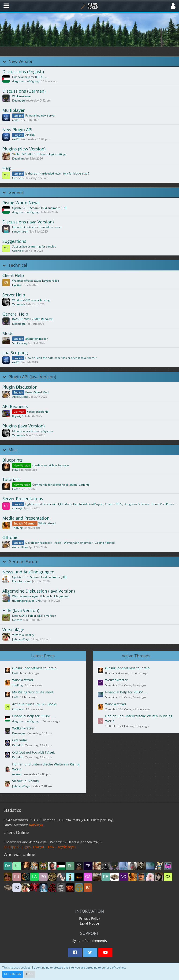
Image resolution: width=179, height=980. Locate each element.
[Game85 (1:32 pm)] (88, 877)
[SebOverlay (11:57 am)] (97, 877)
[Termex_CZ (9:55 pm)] (61, 888)
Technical (18, 265)
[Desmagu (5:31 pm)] (115, 866)
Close (30, 974)
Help (7, 168)
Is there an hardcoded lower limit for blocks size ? (57, 173)
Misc (13, 450)
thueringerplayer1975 (26, 601)
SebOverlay (20, 343)
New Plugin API (17, 130)
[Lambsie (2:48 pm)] (34, 877)
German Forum (23, 562)
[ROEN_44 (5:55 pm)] (79, 866)
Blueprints (13, 460)
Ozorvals (18, 178)
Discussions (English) (23, 72)
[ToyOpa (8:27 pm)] (79, 888)
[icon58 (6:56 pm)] (88, 888)
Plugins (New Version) (24, 149)
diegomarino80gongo (26, 81)
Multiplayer (13, 110)
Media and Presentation (26, 518)
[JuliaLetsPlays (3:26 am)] (26, 888)
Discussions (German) (24, 91)
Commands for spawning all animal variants (61, 485)
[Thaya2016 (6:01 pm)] (70, 866)
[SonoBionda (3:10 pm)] (8, 877)
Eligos (26, 847)
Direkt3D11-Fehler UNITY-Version (34, 616)
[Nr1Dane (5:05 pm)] (132, 866)
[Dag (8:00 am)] (141, 877)
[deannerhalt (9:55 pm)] (70, 888)
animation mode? (37, 339)
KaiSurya (36, 825)
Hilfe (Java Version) (21, 610)
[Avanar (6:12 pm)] (52, 866)
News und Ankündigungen (28, 572)
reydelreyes (67, 847)
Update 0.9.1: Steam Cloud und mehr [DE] (39, 577)
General (16, 192)
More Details (13, 974)
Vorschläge (13, 630)
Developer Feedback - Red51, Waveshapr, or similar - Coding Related (70, 543)
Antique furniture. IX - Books (34, 704)
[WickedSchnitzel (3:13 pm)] (168, 866)
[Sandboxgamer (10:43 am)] (115, 877)
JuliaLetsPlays (21, 639)
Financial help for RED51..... (30, 77)
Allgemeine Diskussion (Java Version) (39, 591)
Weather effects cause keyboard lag (36, 281)
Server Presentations (23, 499)
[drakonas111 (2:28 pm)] (52, 877)
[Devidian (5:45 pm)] (97, 866)
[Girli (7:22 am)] (159, 877)
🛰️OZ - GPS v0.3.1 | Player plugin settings (39, 154)
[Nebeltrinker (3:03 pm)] (26, 877)
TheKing (17, 528)
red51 (16, 120)
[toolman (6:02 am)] (17, 888)
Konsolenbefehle (38, 412)
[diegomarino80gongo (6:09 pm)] (61, 866)
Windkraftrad (47, 523)
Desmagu (19, 100)
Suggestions (14, 241)
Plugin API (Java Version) (32, 377)
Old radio (20, 740)
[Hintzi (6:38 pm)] (17, 866)
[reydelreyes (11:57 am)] (106, 877)
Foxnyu (39, 847)
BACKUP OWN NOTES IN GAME (33, 319)
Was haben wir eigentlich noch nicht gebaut (40, 596)
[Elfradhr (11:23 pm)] (43, 888)
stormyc (17, 508)
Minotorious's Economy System (33, 431)
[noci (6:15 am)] (8, 888)
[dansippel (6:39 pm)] (8, 866)
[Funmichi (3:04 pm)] (17, 877)
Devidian (18, 158)
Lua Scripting (15, 353)
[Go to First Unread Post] (6, 79)
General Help (15, 314)
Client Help (13, 275)
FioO (15, 470)
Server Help (14, 295)
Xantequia (19, 304)
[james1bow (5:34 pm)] (106, 866)
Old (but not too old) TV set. (34, 752)
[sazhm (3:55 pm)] (159, 866)
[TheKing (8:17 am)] (132, 877)
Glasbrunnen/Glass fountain (51, 465)
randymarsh (20, 231)
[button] (6, 6)
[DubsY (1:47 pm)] (79, 877)
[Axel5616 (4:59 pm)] (141, 866)
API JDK (30, 135)
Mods (8, 333)
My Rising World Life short (33, 692)
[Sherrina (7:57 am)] (150, 877)
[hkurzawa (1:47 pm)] (70, 877)
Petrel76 (18, 745)
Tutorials (11, 479)
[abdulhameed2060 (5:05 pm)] (123, 866)
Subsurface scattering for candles (34, 246)
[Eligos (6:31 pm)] (43, 866)
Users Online (16, 832)
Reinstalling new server (40, 115)
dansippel (11, 847)
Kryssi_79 (18, 416)
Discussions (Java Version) (28, 222)
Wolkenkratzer (22, 96)
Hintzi (51, 847)
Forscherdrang (22, 581)
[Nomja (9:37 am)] (123, 877)
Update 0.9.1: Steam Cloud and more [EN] (39, 208)
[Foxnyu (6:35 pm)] (34, 866)
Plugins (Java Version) (23, 426)
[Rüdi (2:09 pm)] (61, 877)
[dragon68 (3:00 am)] (34, 888)
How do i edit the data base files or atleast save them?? (61, 358)
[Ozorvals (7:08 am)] (168, 877)
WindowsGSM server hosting (31, 300)
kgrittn (16, 285)
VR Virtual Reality (23, 635)
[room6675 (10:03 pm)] (52, 888)
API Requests (15, 406)
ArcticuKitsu (20, 397)
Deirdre (17, 620)
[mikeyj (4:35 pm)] (150, 866)
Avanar (17, 774)
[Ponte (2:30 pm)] (43, 877)
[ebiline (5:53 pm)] (88, 866)
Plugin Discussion (20, 387)
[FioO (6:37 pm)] (26, 866)
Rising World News (21, 203)
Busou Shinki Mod (37, 392)
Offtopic (10, 537)
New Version (21, 61)
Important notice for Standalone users (37, 227)
